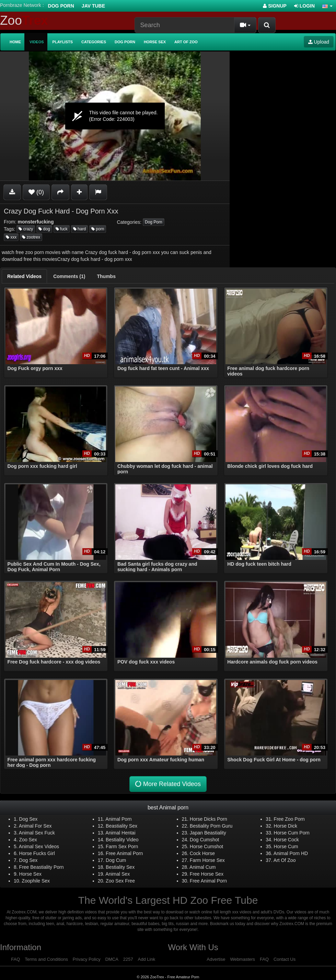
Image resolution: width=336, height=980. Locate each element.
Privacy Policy (87, 959)
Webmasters (242, 959)
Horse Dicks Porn (208, 819)
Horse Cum (286, 846)
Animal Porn (118, 819)
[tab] (24, 276)
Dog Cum (116, 860)
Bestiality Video (122, 840)
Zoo (24, 20)
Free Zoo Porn (289, 819)
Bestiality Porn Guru (211, 826)
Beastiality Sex (121, 826)
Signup (275, 6)
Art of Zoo (186, 42)
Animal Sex (118, 874)
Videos (37, 42)
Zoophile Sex (36, 881)
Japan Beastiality (208, 833)
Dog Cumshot (205, 840)
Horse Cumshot (206, 846)
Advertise (216, 959)
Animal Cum (202, 867)
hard (79, 229)
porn (98, 229)
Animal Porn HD (291, 853)
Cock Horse (202, 853)
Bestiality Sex (120, 867)
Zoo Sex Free (120, 881)
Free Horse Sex (207, 874)
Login (304, 6)
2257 (128, 959)
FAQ (15, 959)
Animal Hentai (120, 833)
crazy (26, 229)
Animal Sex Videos (39, 846)
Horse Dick (286, 826)
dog (44, 229)
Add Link (147, 959)
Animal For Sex (35, 826)
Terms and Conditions (46, 959)
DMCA (112, 959)
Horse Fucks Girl (37, 853)
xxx (11, 237)
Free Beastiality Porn (42, 867)
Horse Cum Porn (292, 833)
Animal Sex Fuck (37, 833)
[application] (115, 116)
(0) (36, 192)
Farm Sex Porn (122, 846)
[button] (327, 6)
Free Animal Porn (124, 853)
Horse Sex (155, 42)
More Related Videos (167, 784)
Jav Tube (93, 6)
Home (15, 42)
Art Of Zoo (285, 860)
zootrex (31, 237)
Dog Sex (28, 819)
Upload (319, 42)
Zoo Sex (28, 840)
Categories (94, 42)
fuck (62, 229)
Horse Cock (286, 840)
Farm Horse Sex (207, 860)
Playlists (63, 42)
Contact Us (285, 959)
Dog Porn (61, 6)
